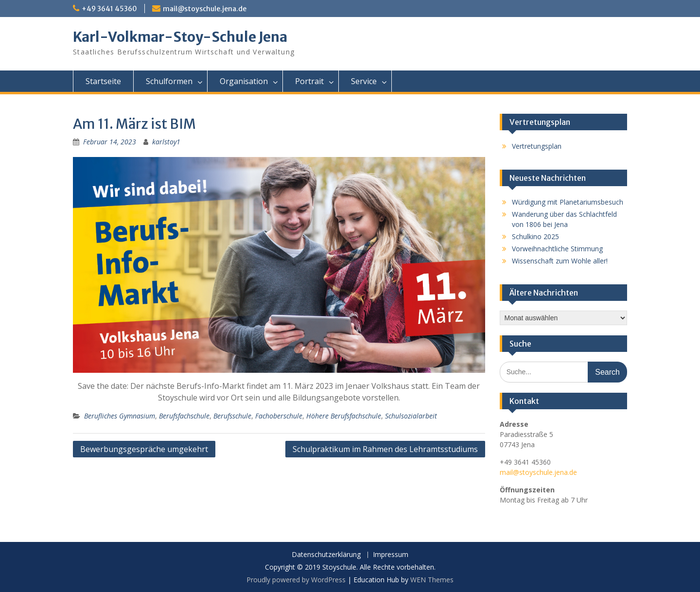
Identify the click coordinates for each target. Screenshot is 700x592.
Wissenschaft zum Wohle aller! (560, 261)
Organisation (244, 81)
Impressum (391, 555)
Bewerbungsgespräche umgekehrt (144, 449)
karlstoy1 (166, 142)
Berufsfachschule (184, 416)
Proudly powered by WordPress (296, 580)
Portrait (309, 81)
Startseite (103, 81)
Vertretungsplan (537, 146)
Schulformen (169, 81)
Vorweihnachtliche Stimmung (557, 249)
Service (364, 81)
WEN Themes (432, 580)
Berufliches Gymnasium (120, 416)
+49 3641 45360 (109, 9)
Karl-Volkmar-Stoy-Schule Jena (180, 37)
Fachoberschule (279, 416)
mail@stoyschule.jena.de (205, 9)
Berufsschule (232, 416)
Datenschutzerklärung (326, 555)
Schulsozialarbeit (411, 416)
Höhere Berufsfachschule (344, 416)
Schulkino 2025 (535, 236)
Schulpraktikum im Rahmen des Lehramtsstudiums (385, 449)
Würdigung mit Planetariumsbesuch (568, 202)
